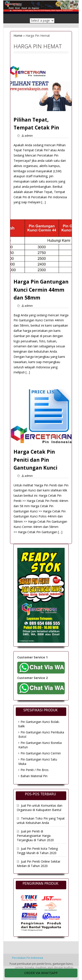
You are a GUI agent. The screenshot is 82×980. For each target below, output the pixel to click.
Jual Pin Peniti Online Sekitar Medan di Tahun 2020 (39, 864)
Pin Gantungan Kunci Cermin (41, 753)
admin (29, 136)
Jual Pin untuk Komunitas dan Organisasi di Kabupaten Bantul (40, 808)
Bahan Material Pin (34, 776)
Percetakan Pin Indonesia (28, 958)
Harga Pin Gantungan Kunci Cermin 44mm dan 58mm (41, 290)
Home (18, 36)
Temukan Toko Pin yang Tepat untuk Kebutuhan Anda (41, 821)
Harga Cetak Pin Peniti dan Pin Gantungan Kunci (35, 460)
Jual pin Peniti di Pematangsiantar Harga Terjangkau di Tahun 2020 (35, 836)
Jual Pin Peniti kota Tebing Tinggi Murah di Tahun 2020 (37, 851)
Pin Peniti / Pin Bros (35, 770)
